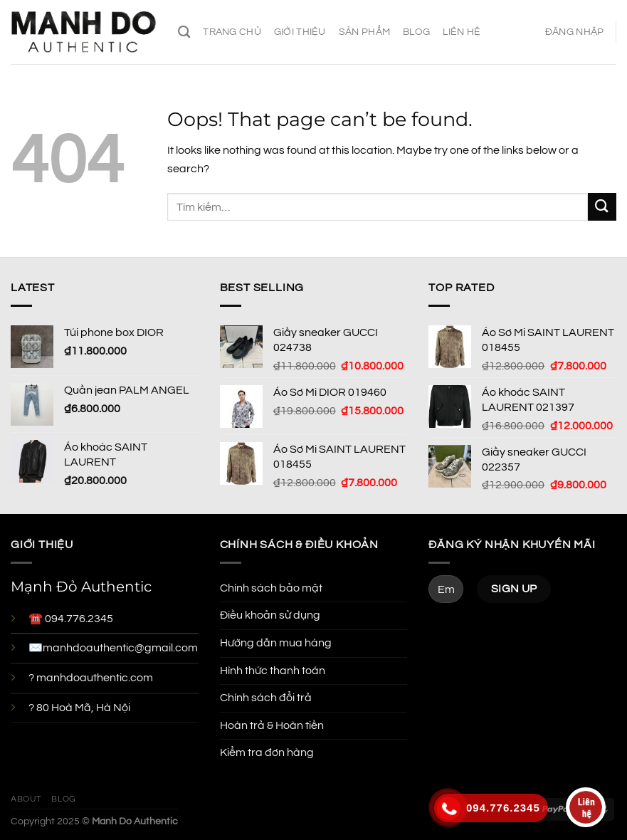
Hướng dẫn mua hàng (276, 643)
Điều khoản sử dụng (270, 615)
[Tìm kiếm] (184, 32)
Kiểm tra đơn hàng (267, 752)
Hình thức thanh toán (273, 671)
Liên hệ (462, 32)
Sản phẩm (364, 32)
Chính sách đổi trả (266, 698)
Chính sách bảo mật (271, 588)
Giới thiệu (300, 32)
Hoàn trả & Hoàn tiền (272, 725)
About (26, 799)
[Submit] (602, 207)
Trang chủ (232, 32)
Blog (416, 32)
